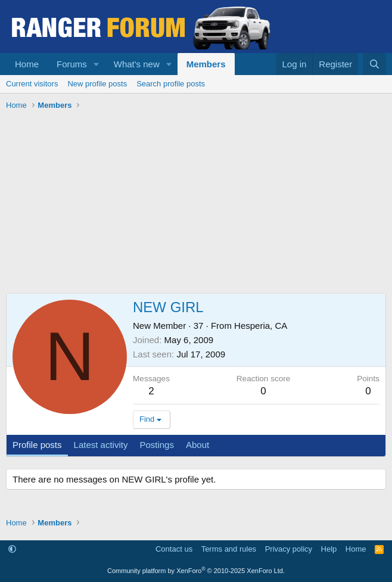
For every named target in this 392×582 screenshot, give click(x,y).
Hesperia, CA (261, 326)
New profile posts (97, 84)
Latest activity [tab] (101, 445)
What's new (137, 64)
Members (206, 64)
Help (329, 549)
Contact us (174, 549)
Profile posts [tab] (37, 445)
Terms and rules (229, 549)
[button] (97, 64)
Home (27, 64)
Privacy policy (289, 549)
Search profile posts (171, 84)
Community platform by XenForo (196, 571)
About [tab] (197, 445)
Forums (72, 64)
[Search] (374, 64)
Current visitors (32, 84)
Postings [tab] (157, 445)
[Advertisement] (196, 204)
